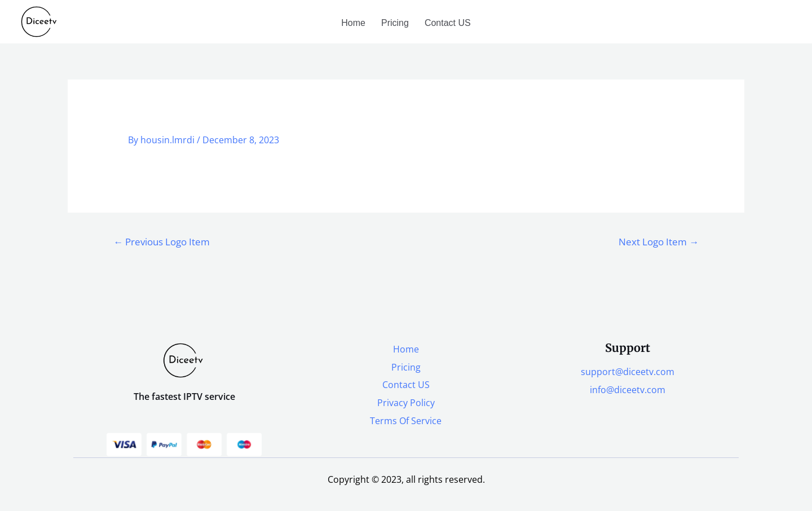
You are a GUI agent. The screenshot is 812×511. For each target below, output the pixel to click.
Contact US (448, 23)
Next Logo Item (659, 242)
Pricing (395, 23)
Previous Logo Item (162, 242)
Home (353, 23)
